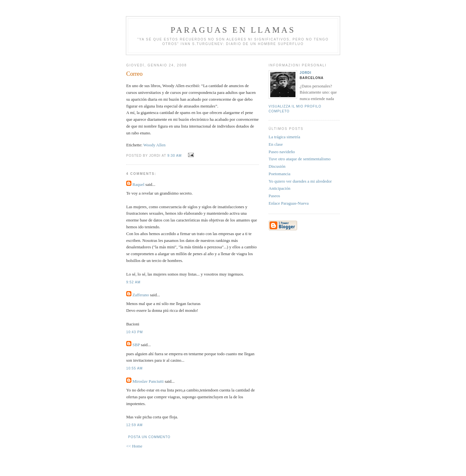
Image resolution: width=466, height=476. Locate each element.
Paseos (274, 196)
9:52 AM (133, 282)
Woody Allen (155, 145)
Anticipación (279, 188)
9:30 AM (174, 156)
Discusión (277, 166)
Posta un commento (149, 437)
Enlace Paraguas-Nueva (289, 203)
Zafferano (141, 295)
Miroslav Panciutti (148, 381)
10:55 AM (134, 368)
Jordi (305, 73)
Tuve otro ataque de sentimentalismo (300, 159)
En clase (276, 144)
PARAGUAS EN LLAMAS (233, 30)
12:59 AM (134, 425)
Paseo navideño (282, 152)
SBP (136, 345)
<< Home (134, 446)
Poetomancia (279, 174)
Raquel (138, 184)
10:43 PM (134, 332)
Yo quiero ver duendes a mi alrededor (300, 181)
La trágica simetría (284, 137)
